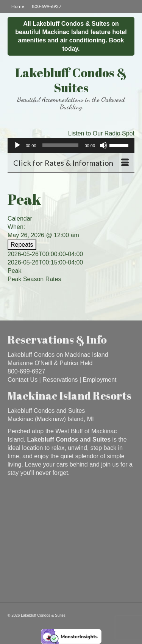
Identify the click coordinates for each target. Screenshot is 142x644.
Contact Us (23, 380)
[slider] (61, 145)
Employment (100, 380)
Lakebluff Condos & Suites (71, 80)
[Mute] (103, 145)
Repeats (22, 245)
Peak (14, 271)
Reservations (60, 380)
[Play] (17, 145)
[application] (71, 145)
